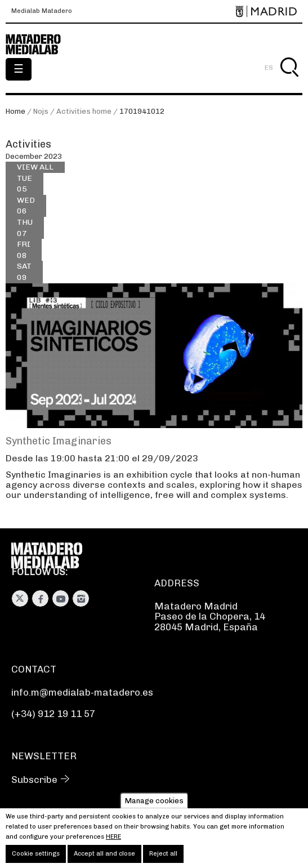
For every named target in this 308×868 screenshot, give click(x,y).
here (113, 842)
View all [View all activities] (35, 167)
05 (24, 183)
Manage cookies (154, 806)
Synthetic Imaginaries (59, 441)
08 (24, 249)
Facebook (40, 598)
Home (15, 111)
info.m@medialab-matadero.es (82, 692)
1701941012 (142, 111)
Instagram (81, 598)
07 (25, 227)
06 (26, 205)
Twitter (20, 598)
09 (24, 271)
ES (269, 68)
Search (289, 80)
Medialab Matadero (42, 11)
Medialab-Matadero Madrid (39, 44)
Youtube (61, 598)
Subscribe (34, 780)
